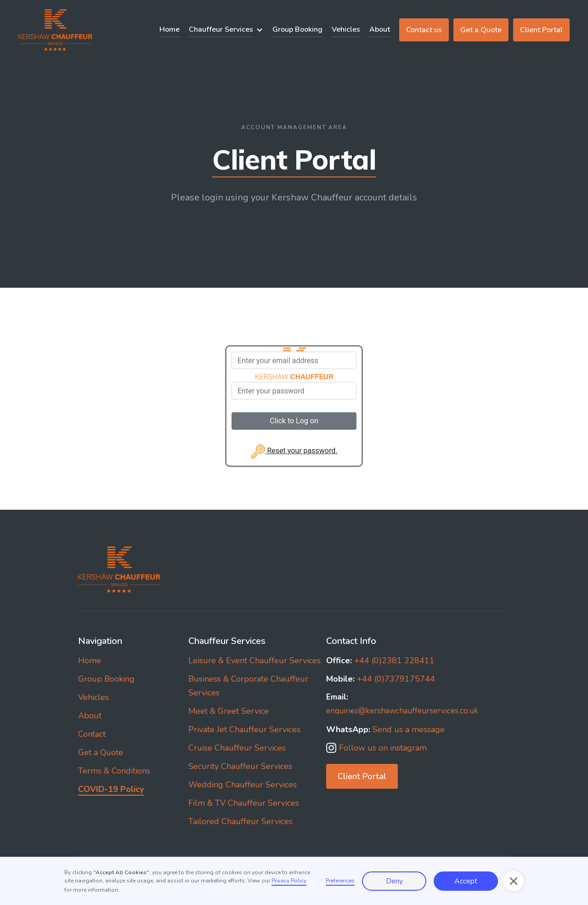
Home (170, 29)
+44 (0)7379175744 (381, 679)
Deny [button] (394, 881)
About (380, 29)
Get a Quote (481, 30)
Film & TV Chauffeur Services (244, 803)
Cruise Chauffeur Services (237, 748)
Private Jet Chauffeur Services (244, 729)
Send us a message (385, 729)
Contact (92, 734)
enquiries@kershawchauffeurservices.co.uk (402, 704)
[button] (226, 30)
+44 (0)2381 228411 (380, 660)
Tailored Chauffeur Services (240, 821)
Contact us (424, 30)
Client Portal (541, 30)
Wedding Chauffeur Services (243, 785)
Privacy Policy (289, 881)
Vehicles (346, 29)
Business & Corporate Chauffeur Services (248, 686)
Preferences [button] (340, 881)
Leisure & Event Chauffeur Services (254, 660)
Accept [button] (466, 881)
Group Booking (297, 29)
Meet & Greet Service (229, 711)
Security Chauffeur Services (240, 766)
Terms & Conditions (114, 771)
